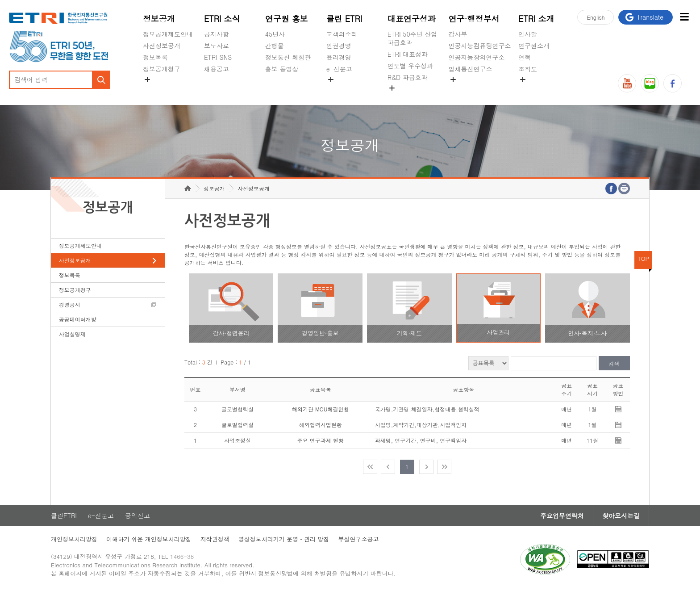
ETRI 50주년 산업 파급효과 (412, 38)
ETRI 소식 (222, 19)
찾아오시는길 (621, 516)
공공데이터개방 (78, 319)
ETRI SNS (218, 57)
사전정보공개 (162, 46)
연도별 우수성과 (410, 66)
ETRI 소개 (536, 19)
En (596, 17)
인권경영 (339, 46)
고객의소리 (342, 34)
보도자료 (217, 46)
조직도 (528, 69)
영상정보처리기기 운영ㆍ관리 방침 (284, 539)
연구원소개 (534, 46)
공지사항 (217, 34)
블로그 (650, 83)
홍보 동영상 (282, 69)
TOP (643, 258)
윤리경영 (339, 57)
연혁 (525, 57)
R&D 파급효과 (408, 77)
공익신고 (339, 90)
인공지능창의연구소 (477, 57)
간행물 (275, 46)
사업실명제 (72, 334)
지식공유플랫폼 (409, 98)
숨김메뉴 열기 (147, 80)
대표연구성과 (412, 19)
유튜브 (627, 83)
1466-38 (182, 556)
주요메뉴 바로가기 (0, 0)
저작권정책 (215, 539)
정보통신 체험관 (288, 57)
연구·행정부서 (474, 19)
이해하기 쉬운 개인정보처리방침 (149, 539)
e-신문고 (339, 69)
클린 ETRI (344, 19)
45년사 (275, 34)
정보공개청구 (162, 69)
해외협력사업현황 (321, 425)
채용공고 (217, 69)
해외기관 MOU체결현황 (320, 409)
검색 (614, 363)
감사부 (458, 34)
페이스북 (673, 83)
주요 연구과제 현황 (321, 440)
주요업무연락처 (562, 516)
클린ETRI (64, 516)
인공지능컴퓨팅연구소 (480, 46)
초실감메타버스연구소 (480, 90)
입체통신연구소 (471, 69)
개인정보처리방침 (74, 539)
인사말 (528, 34)
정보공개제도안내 (168, 34)
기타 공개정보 (538, 90)
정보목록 (155, 57)
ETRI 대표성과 (408, 54)
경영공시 (155, 90)
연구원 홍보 (287, 19)
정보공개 (159, 19)
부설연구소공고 (358, 539)
